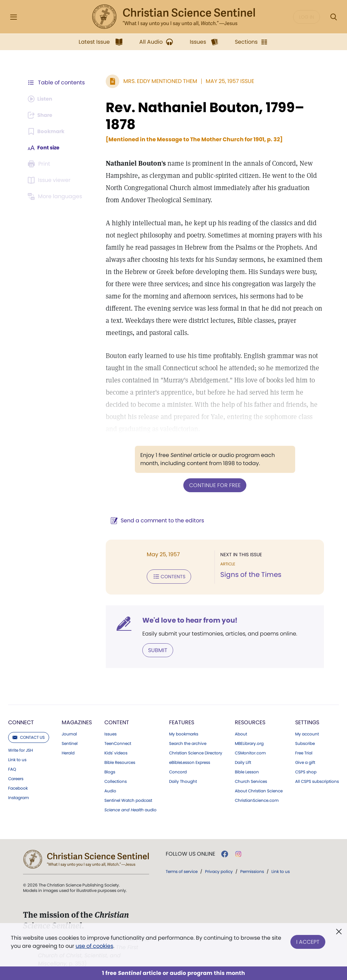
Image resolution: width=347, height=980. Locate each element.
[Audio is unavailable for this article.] (42, 99)
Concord (178, 771)
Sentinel (70, 742)
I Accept (308, 941)
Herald (68, 752)
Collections (116, 780)
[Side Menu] (14, 17)
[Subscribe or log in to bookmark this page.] (47, 131)
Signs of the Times (249, 575)
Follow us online (190, 853)
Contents (166, 576)
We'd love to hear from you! (187, 619)
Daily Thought (183, 780)
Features (182, 721)
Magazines (77, 721)
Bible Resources (120, 761)
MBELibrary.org (249, 742)
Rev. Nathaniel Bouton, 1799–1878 (202, 116)
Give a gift (305, 761)
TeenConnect (118, 742)
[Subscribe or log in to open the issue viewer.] (50, 180)
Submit (154, 649)
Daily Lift (243, 761)
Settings (307, 721)
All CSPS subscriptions (317, 780)
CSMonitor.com (250, 752)
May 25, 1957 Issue (227, 81)
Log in (307, 17)
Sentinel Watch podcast (128, 799)
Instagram (18, 796)
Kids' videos (116, 752)
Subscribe (305, 742)
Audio (110, 790)
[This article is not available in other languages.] (56, 196)
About (241, 733)
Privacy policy (219, 870)
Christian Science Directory (196, 752)
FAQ (12, 768)
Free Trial (304, 752)
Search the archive (188, 742)
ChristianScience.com (257, 799)
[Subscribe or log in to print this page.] (40, 164)
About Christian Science (259, 790)
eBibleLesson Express (190, 761)
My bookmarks (184, 733)
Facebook (18, 787)
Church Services (251, 780)
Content (117, 721)
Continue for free (213, 485)
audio (130, 809)
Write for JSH (21, 749)
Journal (69, 733)
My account (307, 733)
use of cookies (94, 946)
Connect (21, 721)
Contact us (29, 736)
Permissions (252, 870)
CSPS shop (306, 771)
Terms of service (182, 870)
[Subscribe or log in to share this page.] (42, 115)
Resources (250, 721)
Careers (16, 777)
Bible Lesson (247, 771)
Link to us (17, 758)
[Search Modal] (333, 17)
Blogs (110, 771)
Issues (110, 733)
